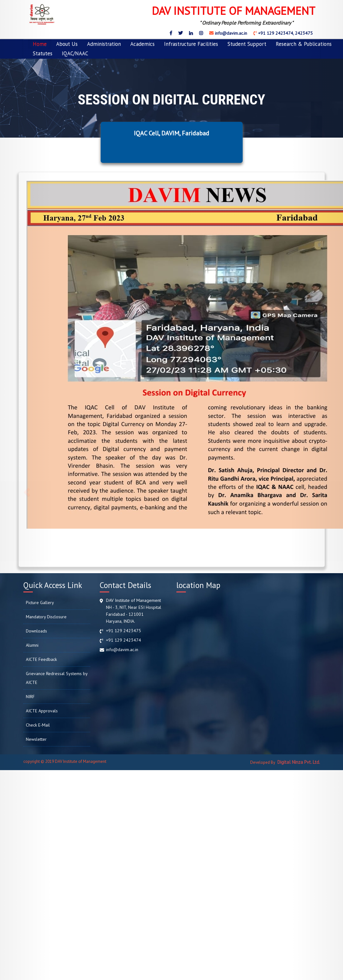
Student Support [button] (247, 44)
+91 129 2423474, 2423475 (285, 33)
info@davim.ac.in (230, 33)
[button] (26, 490)
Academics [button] (142, 44)
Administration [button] (104, 44)
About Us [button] (67, 44)
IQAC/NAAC (75, 53)
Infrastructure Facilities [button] (191, 44)
